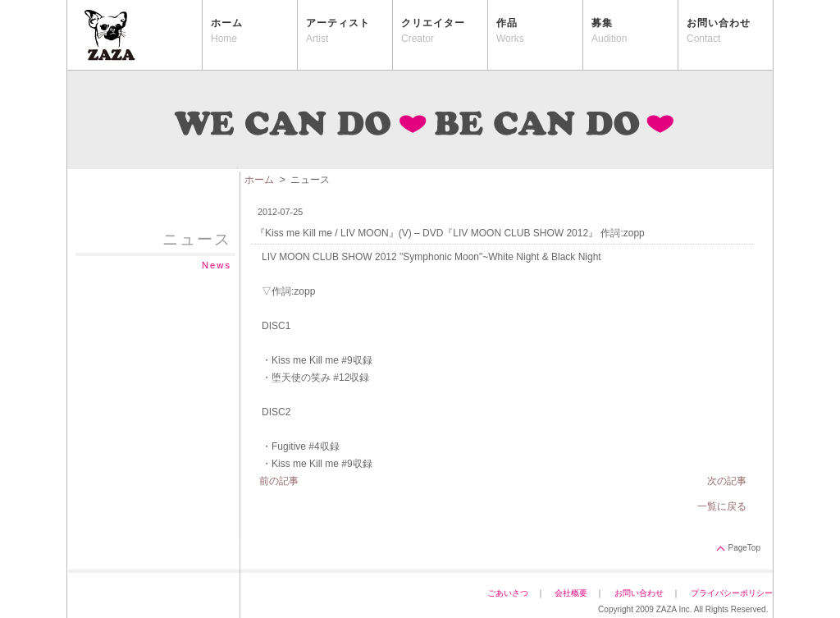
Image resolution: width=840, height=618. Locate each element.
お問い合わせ (639, 593)
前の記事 (279, 481)
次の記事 (727, 481)
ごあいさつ (508, 593)
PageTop (744, 548)
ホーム (259, 180)
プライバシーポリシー (736, 593)
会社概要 (571, 593)
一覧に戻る (722, 506)
